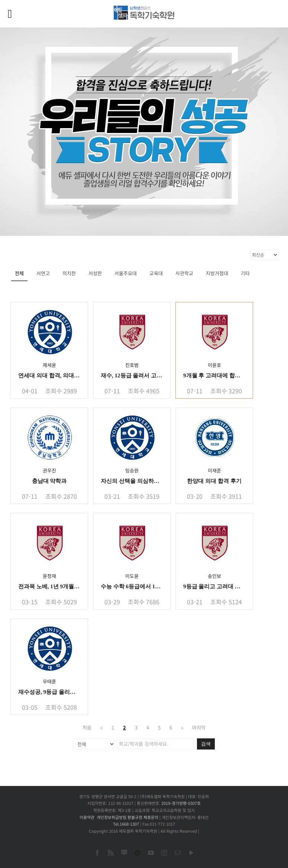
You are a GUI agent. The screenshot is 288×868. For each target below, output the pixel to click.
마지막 (199, 727)
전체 (19, 273)
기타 (245, 273)
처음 (87, 727)
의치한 (69, 273)
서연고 (43, 273)
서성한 (95, 273)
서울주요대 (126, 273)
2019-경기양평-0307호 (181, 803)
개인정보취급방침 (111, 817)
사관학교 (184, 273)
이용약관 (87, 817)
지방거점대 (217, 273)
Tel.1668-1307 (126, 824)
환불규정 (135, 817)
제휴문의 (151, 817)
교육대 (156, 273)
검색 (206, 744)
